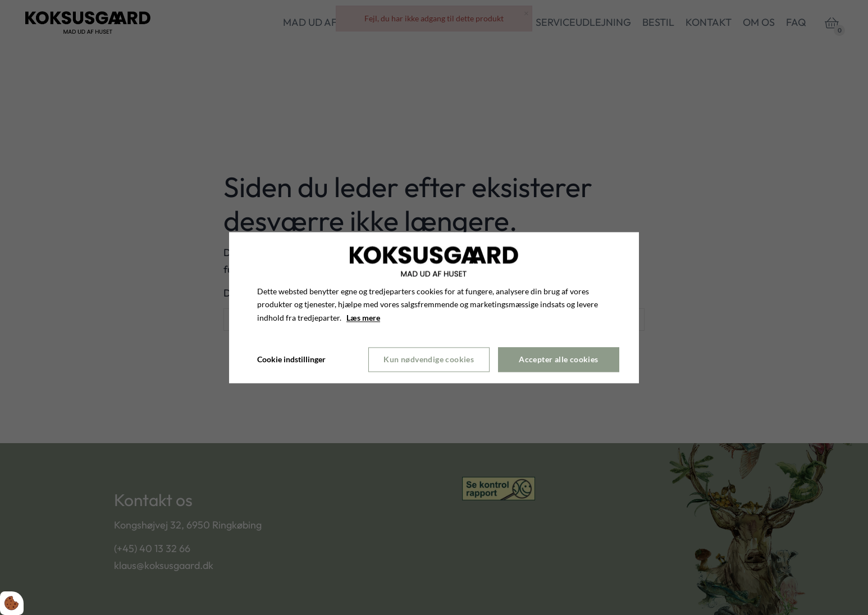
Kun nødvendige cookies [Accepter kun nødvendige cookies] (429, 360)
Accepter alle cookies (558, 360)
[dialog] (434, 307)
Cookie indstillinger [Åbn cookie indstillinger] (291, 359)
